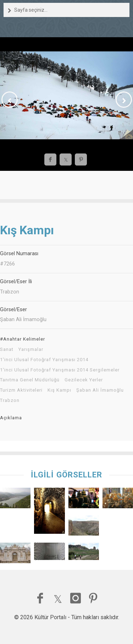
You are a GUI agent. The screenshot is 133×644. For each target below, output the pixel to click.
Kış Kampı (59, 390)
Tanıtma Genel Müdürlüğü (30, 380)
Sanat (7, 349)
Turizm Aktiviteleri (21, 390)
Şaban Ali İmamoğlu (100, 390)
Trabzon (10, 401)
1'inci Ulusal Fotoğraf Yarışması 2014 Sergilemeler (60, 370)
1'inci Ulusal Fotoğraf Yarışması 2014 (44, 360)
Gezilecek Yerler (84, 380)
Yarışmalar (31, 349)
